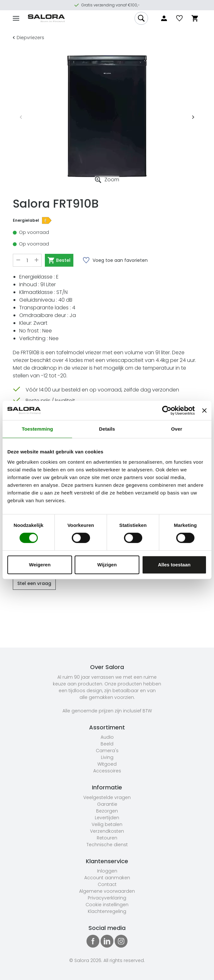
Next (193, 116)
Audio (107, 737)
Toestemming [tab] (37, 429)
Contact (107, 884)
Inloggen (107, 871)
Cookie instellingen (107, 905)
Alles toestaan (174, 565)
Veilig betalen (107, 824)
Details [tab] (107, 429)
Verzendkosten (107, 831)
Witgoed (107, 764)
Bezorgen (107, 811)
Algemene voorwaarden (107, 891)
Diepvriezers (29, 38)
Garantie (107, 804)
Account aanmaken (107, 878)
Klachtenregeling (107, 911)
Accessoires (107, 771)
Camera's (107, 751)
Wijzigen (107, 565)
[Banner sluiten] (204, 410)
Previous (21, 116)
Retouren (107, 838)
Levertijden (107, 818)
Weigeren (40, 565)
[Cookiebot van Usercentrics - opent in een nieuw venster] (167, 410)
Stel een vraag (34, 583)
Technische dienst (107, 845)
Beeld (107, 744)
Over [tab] (177, 429)
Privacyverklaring (107, 898)
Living (107, 757)
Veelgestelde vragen (107, 797)
